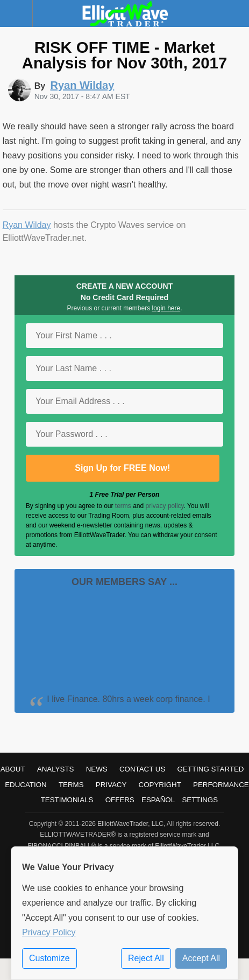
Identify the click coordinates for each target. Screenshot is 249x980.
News (97, 769)
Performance (221, 785)
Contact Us (142, 769)
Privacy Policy (49, 932)
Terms (71, 785)
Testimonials (67, 800)
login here (166, 308)
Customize (49, 958)
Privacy (111, 785)
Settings (200, 800)
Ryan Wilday (27, 225)
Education (26, 785)
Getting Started (211, 769)
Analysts (56, 769)
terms (123, 506)
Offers (120, 800)
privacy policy (165, 506)
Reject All (146, 958)
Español (158, 800)
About (13, 769)
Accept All (201, 958)
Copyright (160, 785)
